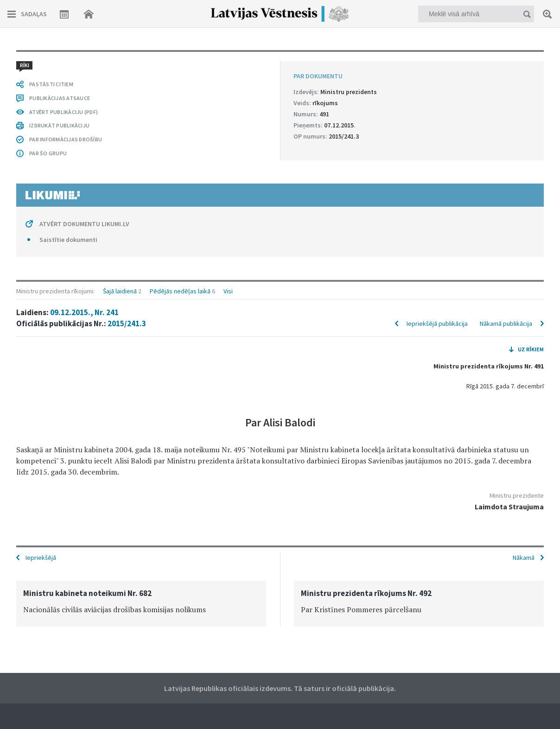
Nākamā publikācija (506, 323)
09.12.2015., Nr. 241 (84, 312)
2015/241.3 (127, 323)
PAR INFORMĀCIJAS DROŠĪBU (66, 139)
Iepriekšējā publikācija (437, 323)
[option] (141, 604)
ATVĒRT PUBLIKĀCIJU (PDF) (64, 112)
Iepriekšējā (41, 558)
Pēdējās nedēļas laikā (180, 291)
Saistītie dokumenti (68, 240)
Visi (228, 291)
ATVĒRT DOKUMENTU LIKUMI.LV (84, 224)
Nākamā (524, 558)
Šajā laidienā (120, 291)
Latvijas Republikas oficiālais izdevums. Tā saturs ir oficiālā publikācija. (280, 688)
